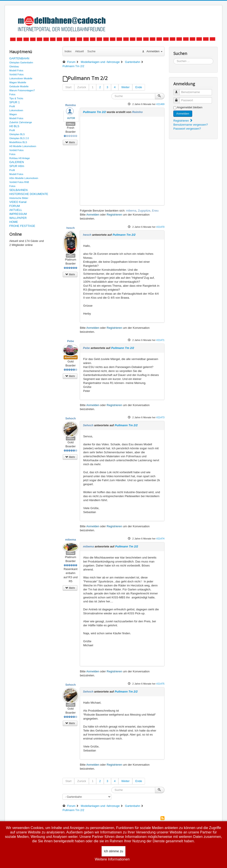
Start (68, 87)
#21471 (160, 340)
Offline (71, 124)
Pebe (71, 341)
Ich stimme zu (113, 851)
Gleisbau (14, 66)
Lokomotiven (16, 110)
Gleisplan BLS (17, 134)
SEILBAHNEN (18, 190)
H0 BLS (14, 126)
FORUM (15, 206)
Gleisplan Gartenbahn (21, 62)
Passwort (179, 98)
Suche (91, 51)
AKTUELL (16, 210)
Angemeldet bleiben (190, 107)
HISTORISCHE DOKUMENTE (29, 194)
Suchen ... (173, 58)
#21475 (160, 684)
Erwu (155, 211)
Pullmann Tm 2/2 (94, 112)
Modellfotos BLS (18, 142)
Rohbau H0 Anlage (20, 158)
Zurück (82, 87)
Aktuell (79, 51)
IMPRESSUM (18, 214)
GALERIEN (17, 162)
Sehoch (71, 418)
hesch (70, 228)
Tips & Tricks (16, 98)
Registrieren (114, 215)
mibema (131, 211)
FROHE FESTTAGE (22, 226)
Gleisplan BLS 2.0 (19, 138)
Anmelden (93, 215)
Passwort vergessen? (187, 129)
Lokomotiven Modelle (21, 78)
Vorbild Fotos (16, 74)
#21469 (160, 104)
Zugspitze (144, 211)
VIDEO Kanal (18, 202)
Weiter (125, 87)
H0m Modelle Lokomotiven (24, 178)
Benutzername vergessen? (191, 125)
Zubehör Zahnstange (21, 122)
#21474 (160, 539)
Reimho (70, 105)
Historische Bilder (19, 198)
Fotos (12, 94)
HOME (14, 222)
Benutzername (179, 90)
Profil (12, 106)
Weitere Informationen (112, 859)
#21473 (160, 417)
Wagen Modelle (18, 82)
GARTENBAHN (19, 58)
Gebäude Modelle (19, 86)
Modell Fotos (16, 70)
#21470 (160, 227)
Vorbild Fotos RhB (19, 182)
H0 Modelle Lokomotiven (23, 146)
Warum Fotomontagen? (22, 90)
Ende (139, 87)
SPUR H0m (17, 166)
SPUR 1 (15, 102)
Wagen (13, 114)
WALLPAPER (18, 218)
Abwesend (71, 357)
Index (68, 51)
